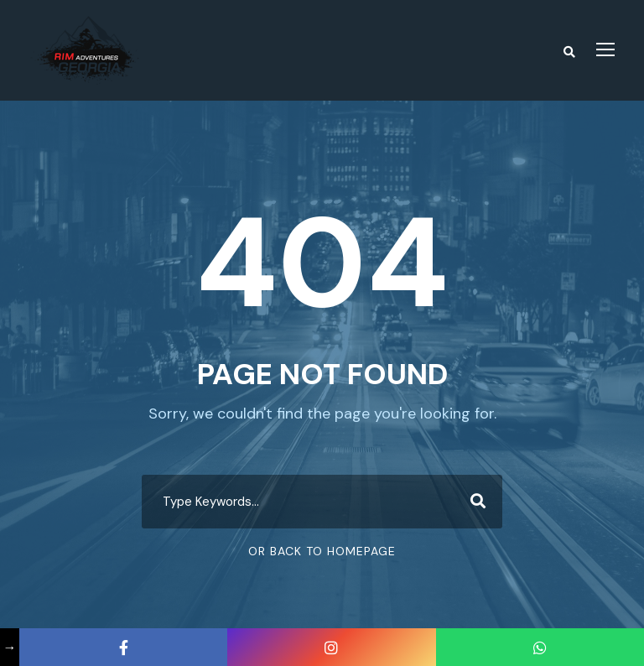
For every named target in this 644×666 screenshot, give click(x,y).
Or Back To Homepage (322, 551)
